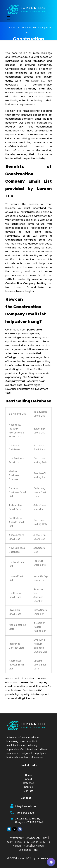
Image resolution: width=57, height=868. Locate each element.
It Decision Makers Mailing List (40, 627)
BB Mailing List (17, 414)
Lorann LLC (38, 81)
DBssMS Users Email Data (40, 665)
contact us (20, 679)
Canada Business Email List (17, 492)
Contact (29, 791)
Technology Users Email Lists (40, 492)
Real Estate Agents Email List (16, 522)
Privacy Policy (16, 838)
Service (29, 787)
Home (12, 28)
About (29, 779)
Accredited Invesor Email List (16, 665)
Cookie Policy (38, 842)
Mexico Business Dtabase (14, 475)
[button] (51, 862)
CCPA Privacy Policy (18, 842)
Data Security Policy (37, 838)
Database (28, 783)
